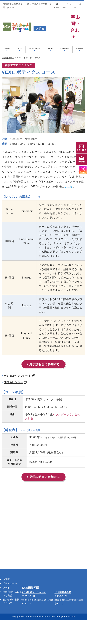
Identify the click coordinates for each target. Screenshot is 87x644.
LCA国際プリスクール (34, 617)
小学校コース (8, 78)
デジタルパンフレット (18, 400)
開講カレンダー (14, 407)
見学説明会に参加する (43, 389)
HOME (6, 603)
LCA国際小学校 (63, 617)
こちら (68, 207)
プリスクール (10, 607)
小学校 (6, 612)
